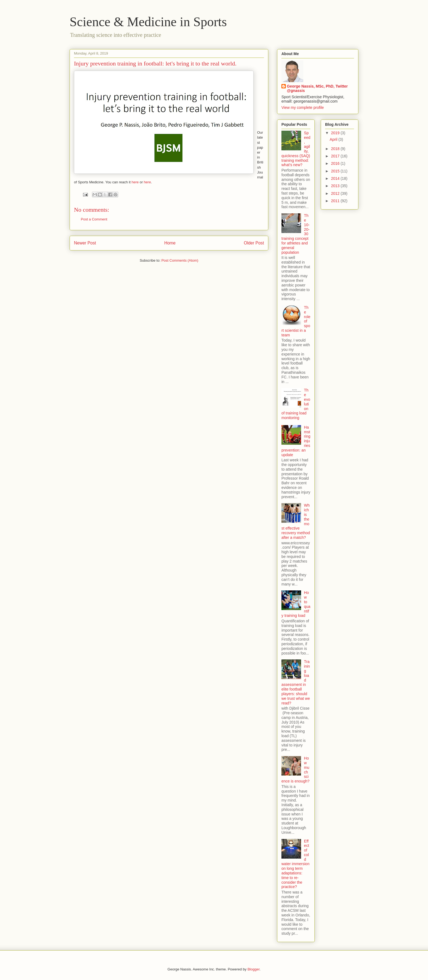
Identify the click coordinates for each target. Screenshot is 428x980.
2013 (336, 186)
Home (170, 243)
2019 (336, 133)
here (135, 182)
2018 (336, 149)
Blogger (254, 969)
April (334, 139)
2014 (336, 178)
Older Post (254, 243)
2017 (336, 156)
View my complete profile (303, 107)
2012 (336, 193)
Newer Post (85, 243)
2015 (336, 171)
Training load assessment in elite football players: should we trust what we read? (296, 682)
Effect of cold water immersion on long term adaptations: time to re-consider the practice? (295, 864)
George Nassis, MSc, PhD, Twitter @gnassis (317, 88)
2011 (336, 201)
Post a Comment (94, 219)
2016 (336, 163)
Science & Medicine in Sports (148, 22)
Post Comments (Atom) (180, 260)
